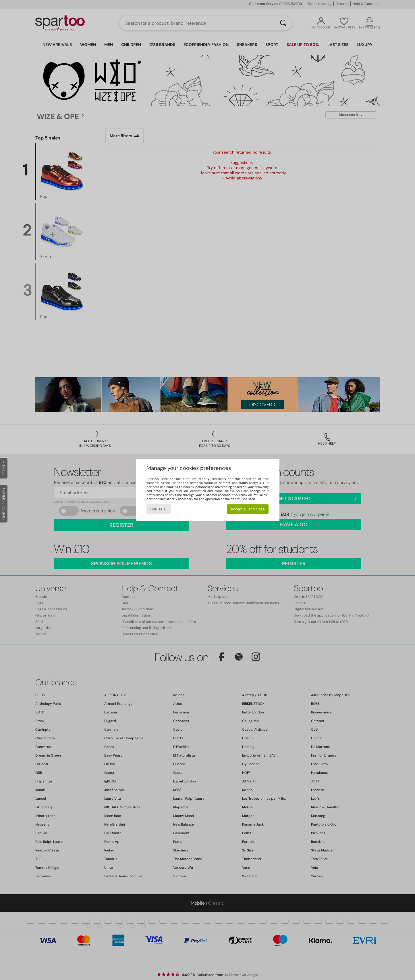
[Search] (283, 23)
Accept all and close (248, 509)
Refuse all (159, 509)
